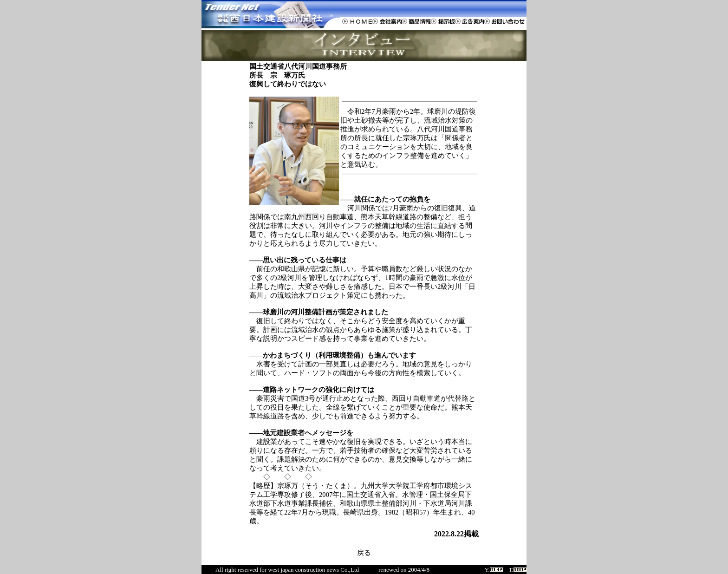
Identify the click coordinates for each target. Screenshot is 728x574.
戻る (364, 553)
